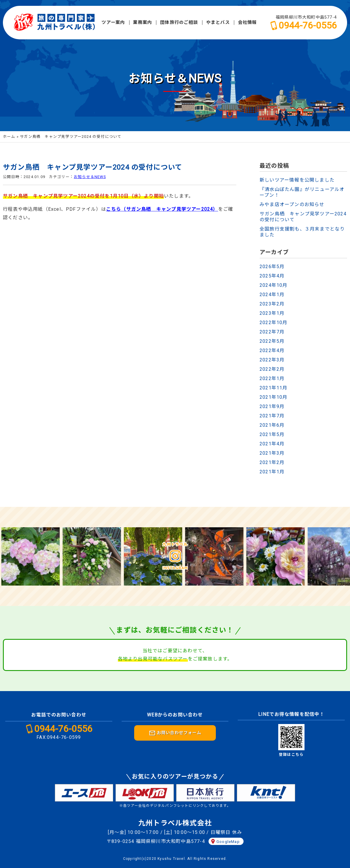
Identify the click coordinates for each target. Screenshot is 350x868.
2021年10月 (274, 397)
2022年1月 (272, 378)
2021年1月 (272, 472)
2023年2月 (272, 304)
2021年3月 (272, 453)
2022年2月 (272, 369)
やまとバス (218, 22)
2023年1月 (272, 313)
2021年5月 (272, 434)
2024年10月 (274, 285)
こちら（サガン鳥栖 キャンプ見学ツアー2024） (162, 209)
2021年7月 (272, 416)
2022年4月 (272, 350)
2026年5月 (272, 267)
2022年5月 (272, 341)
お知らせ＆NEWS (90, 177)
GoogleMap (228, 841)
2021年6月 (272, 425)
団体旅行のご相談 (179, 22)
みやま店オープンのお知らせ (292, 204)
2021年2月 (272, 462)
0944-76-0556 (308, 25)
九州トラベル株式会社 (175, 823)
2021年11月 (274, 388)
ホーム (9, 137)
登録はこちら (291, 754)
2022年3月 (272, 360)
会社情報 (247, 22)
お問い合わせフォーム (175, 733)
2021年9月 (272, 406)
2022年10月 (274, 323)
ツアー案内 (113, 22)
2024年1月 (272, 295)
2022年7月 (272, 332)
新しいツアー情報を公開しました (297, 180)
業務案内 (142, 22)
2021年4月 (272, 444)
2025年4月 (272, 276)
